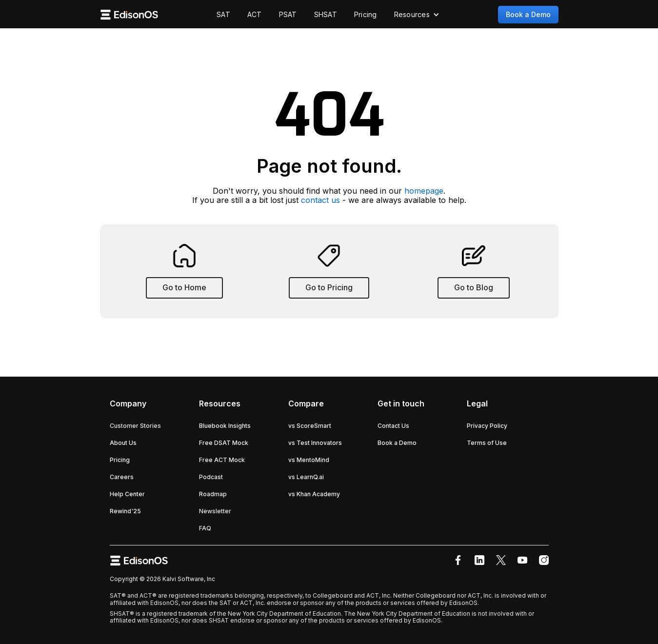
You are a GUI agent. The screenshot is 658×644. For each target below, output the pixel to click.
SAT (223, 14)
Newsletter (215, 511)
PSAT (288, 14)
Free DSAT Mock (224, 443)
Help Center (127, 494)
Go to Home (184, 287)
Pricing (366, 14)
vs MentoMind (309, 460)
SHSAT (326, 14)
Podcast (211, 477)
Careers (122, 477)
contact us (320, 200)
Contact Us (393, 426)
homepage (424, 191)
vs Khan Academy (314, 494)
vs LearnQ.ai (306, 477)
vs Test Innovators (315, 443)
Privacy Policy (487, 426)
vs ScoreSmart (310, 426)
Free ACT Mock (222, 460)
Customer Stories (135, 426)
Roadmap (213, 494)
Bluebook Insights (225, 426)
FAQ (205, 528)
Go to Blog (474, 287)
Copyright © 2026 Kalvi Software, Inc (162, 579)
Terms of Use (487, 443)
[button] (417, 15)
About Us (123, 443)
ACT (255, 14)
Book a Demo (528, 14)
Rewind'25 (125, 511)
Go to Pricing (329, 287)
